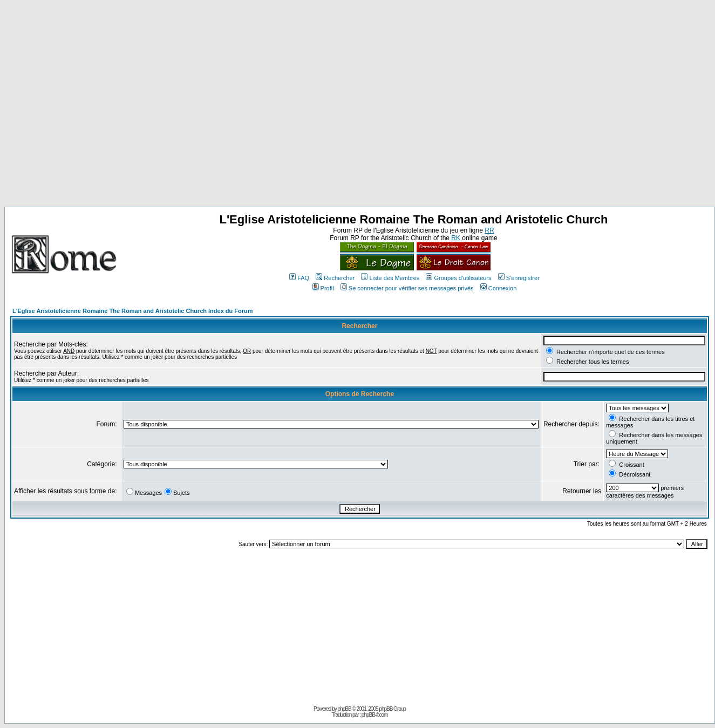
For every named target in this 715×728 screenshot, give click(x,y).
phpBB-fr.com (375, 715)
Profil (323, 288)
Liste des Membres (390, 278)
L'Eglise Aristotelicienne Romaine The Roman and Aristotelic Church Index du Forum (133, 311)
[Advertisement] (101, 106)
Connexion (499, 288)
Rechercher (335, 278)
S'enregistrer (519, 278)
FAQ (299, 278)
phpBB (345, 709)
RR (489, 230)
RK (456, 238)
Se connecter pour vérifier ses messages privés (407, 288)
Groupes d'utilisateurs (458, 278)
